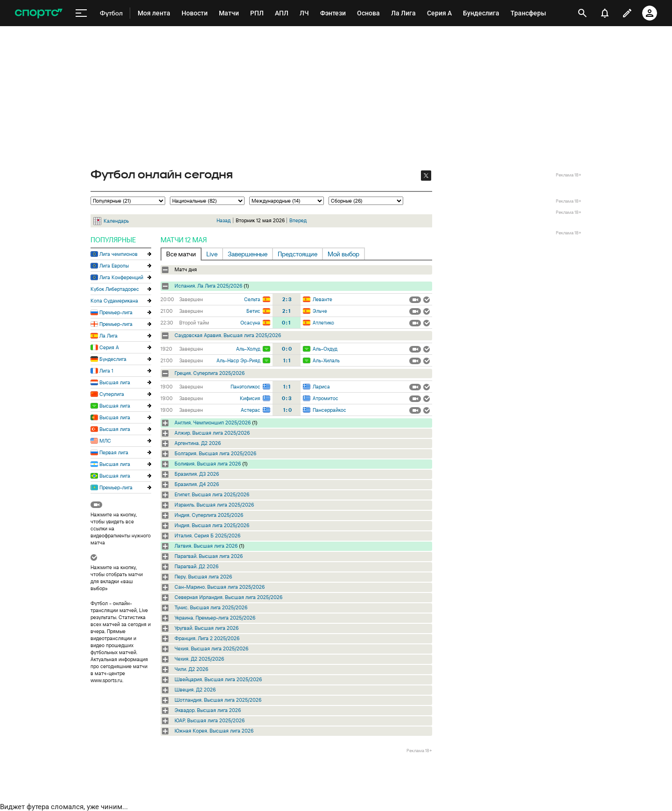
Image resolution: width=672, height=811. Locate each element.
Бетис (253, 311)
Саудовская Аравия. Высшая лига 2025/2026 (228, 335)
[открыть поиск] (583, 13)
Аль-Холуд (248, 349)
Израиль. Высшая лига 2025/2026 (214, 505)
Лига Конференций (121, 277)
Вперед (298, 220)
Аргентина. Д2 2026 (198, 443)
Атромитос (325, 398)
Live (212, 254)
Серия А (109, 347)
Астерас (251, 410)
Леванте (322, 299)
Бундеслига (113, 359)
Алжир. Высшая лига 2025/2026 (212, 433)
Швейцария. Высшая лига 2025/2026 (218, 679)
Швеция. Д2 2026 (195, 690)
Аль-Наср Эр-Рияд (238, 360)
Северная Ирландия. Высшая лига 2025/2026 (228, 597)
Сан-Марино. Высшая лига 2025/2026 (220, 587)
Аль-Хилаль (326, 360)
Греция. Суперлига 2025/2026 (210, 373)
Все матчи (181, 254)
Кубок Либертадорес (115, 289)
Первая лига (114, 452)
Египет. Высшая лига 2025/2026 (212, 494)
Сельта (252, 299)
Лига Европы (114, 266)
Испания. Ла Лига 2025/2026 (208, 286)
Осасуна (250, 323)
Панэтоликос (245, 387)
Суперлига (112, 394)
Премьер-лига (116, 312)
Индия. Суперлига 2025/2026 (209, 515)
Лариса (321, 387)
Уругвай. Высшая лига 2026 (206, 628)
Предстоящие (297, 254)
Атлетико (323, 323)
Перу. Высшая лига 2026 (203, 577)
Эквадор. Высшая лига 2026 (208, 710)
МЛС (105, 441)
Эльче (320, 311)
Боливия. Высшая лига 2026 (208, 464)
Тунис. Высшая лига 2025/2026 (211, 607)
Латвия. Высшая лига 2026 (206, 546)
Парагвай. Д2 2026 (196, 566)
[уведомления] (605, 13)
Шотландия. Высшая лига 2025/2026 (218, 700)
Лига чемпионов (119, 254)
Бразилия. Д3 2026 (197, 474)
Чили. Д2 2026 (191, 669)
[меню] (81, 13)
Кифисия (250, 398)
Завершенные (248, 254)
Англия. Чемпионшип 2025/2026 (213, 423)
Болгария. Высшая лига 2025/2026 (215, 453)
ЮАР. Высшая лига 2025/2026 (210, 720)
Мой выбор (343, 254)
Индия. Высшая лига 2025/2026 (212, 525)
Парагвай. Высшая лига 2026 (209, 556)
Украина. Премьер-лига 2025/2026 (215, 618)
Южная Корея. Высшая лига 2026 (214, 731)
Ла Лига (108, 336)
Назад (224, 220)
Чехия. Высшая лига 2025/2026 (211, 649)
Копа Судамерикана (114, 301)
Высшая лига (115, 382)
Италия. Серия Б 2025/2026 (207, 536)
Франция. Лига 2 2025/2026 (207, 638)
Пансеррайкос (329, 410)
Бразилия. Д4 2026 (197, 484)
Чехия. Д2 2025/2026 (199, 659)
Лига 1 (106, 371)
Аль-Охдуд (325, 349)
